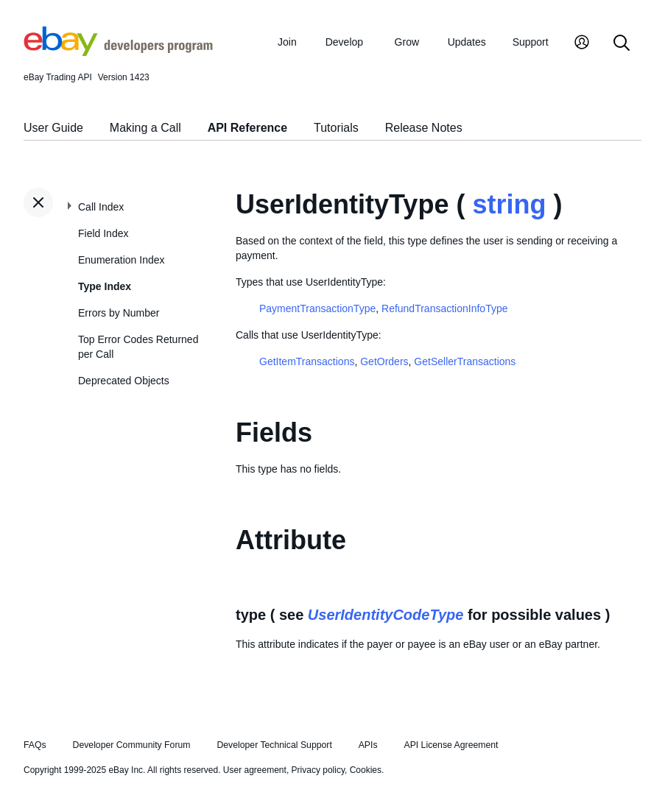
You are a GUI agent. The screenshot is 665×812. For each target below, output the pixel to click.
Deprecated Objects (124, 381)
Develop (344, 42)
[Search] (622, 44)
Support (531, 42)
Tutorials (336, 128)
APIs (368, 745)
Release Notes (424, 128)
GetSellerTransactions (465, 361)
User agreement (255, 770)
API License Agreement (451, 745)
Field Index (103, 233)
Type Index (105, 286)
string (509, 204)
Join (287, 42)
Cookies (366, 770)
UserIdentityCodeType (386, 615)
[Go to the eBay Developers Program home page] (118, 52)
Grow (407, 42)
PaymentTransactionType (317, 308)
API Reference (248, 128)
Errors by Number (119, 313)
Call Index (101, 207)
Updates (467, 42)
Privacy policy (318, 770)
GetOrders (384, 361)
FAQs (35, 745)
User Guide (53, 128)
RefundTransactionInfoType (444, 308)
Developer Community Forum (132, 745)
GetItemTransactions (307, 361)
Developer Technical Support (274, 745)
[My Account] (582, 44)
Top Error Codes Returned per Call (138, 347)
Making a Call (145, 128)
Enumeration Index (122, 260)
